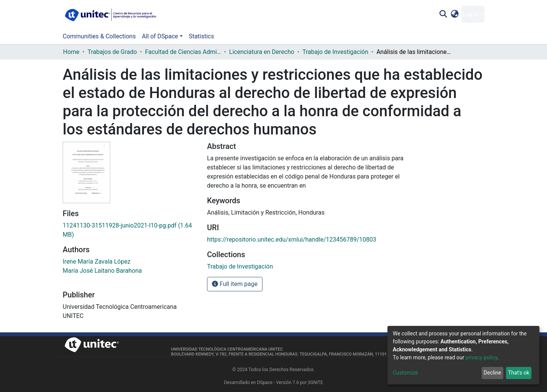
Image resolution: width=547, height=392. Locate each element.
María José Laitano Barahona (102, 271)
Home (71, 52)
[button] (455, 14)
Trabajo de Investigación (335, 52)
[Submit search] (443, 14)
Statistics (202, 36)
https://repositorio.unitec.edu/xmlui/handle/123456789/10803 (292, 239)
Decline (492, 373)
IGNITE (316, 383)
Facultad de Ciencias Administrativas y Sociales (183, 52)
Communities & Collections (99, 36)
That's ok (519, 373)
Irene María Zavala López (96, 262)
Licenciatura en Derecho (262, 52)
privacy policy (481, 357)
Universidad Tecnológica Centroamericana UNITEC (227, 349)
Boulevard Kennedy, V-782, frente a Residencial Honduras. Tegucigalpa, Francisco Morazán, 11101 (279, 354)
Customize (405, 373)
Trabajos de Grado (112, 52)
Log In (471, 14)
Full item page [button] (235, 284)
